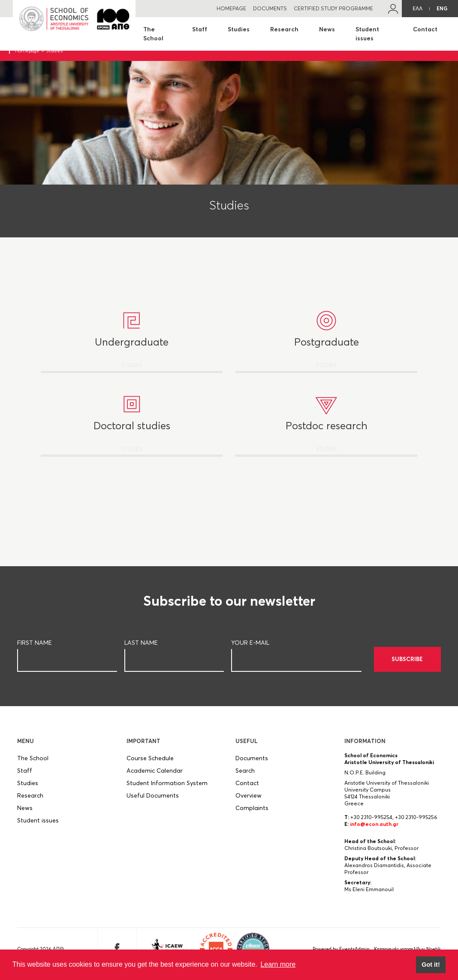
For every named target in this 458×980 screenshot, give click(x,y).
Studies (239, 29)
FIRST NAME (35, 648)
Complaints (252, 813)
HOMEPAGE (231, 8)
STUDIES (132, 354)
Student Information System (167, 788)
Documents (252, 763)
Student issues (367, 34)
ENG (442, 8)
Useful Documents (153, 801)
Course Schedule (150, 763)
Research (284, 29)
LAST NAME (141, 648)
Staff (200, 29)
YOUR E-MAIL (250, 648)
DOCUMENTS (270, 8)
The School (153, 34)
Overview (249, 801)
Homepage (27, 51)
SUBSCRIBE (407, 664)
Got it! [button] (431, 965)
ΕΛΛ (417, 8)
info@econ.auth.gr (374, 829)
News (327, 29)
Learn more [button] (278, 964)
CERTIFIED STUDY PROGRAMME (333, 8)
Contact (425, 29)
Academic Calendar (155, 776)
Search (245, 776)
